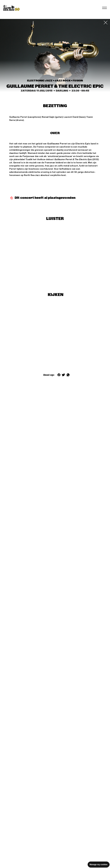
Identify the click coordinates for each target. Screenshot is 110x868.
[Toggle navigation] (104, 8)
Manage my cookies (99, 865)
